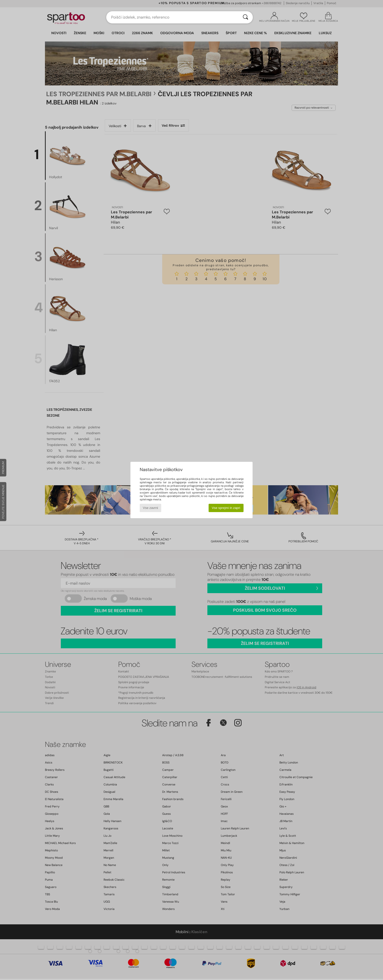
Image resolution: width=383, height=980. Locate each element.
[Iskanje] (245, 17)
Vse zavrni (150, 508)
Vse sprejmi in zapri (226, 508)
